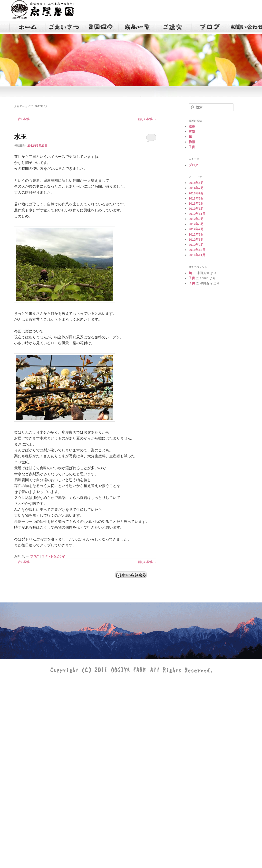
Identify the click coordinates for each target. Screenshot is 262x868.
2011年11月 (197, 255)
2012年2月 (196, 245)
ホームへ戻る (131, 575)
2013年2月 (196, 204)
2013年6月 (196, 198)
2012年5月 (196, 240)
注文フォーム (174, 27)
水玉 (20, 137)
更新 (192, 132)
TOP (28, 27)
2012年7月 (196, 229)
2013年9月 (196, 193)
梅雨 (192, 142)
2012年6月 (196, 234)
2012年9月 (196, 219)
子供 (192, 147)
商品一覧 (137, 27)
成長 (192, 127)
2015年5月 (196, 183)
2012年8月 (196, 224)
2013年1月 (196, 209)
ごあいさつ (64, 27)
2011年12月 (197, 250)
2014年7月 (196, 188)
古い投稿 (22, 119)
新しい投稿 (147, 119)
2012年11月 (197, 214)
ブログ (210, 27)
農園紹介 (101, 27)
